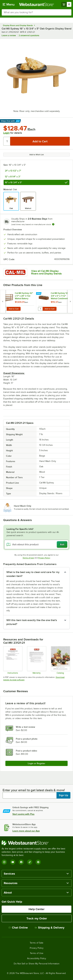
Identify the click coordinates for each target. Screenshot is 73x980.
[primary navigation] (9, 4)
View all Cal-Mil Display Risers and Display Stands (46, 272)
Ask (62, 544)
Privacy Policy (44, 558)
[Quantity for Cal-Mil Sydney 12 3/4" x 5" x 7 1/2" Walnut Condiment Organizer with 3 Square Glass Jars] (40, 309)
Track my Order (37, 918)
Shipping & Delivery (50, 928)
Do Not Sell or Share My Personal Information (37, 964)
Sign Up (63, 795)
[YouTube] (13, 862)
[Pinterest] (38, 862)
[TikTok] (30, 862)
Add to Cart (14, 309)
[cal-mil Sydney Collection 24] (60, 660)
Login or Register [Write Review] (36, 763)
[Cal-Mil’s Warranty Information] (36, 660)
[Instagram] (4, 862)
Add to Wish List (37, 155)
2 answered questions (29, 35)
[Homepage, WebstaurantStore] (37, 4)
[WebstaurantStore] (36, 843)
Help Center (36, 909)
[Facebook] (21, 862)
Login (6, 133)
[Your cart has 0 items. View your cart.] (66, 4)
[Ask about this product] (36, 544)
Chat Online (18, 928)
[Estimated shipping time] (53, 224)
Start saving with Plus (23, 814)
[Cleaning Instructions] (13, 660)
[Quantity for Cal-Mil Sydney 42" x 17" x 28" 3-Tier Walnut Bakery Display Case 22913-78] (4, 309)
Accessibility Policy (37, 959)
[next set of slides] (70, 301)
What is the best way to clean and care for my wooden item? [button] (33, 574)
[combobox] (36, 12)
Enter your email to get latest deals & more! (34, 790)
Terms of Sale (36, 943)
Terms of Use (28, 558)
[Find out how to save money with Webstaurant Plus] (39, 294)
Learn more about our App (26, 831)
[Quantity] (7, 141)
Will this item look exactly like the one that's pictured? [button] (32, 622)
